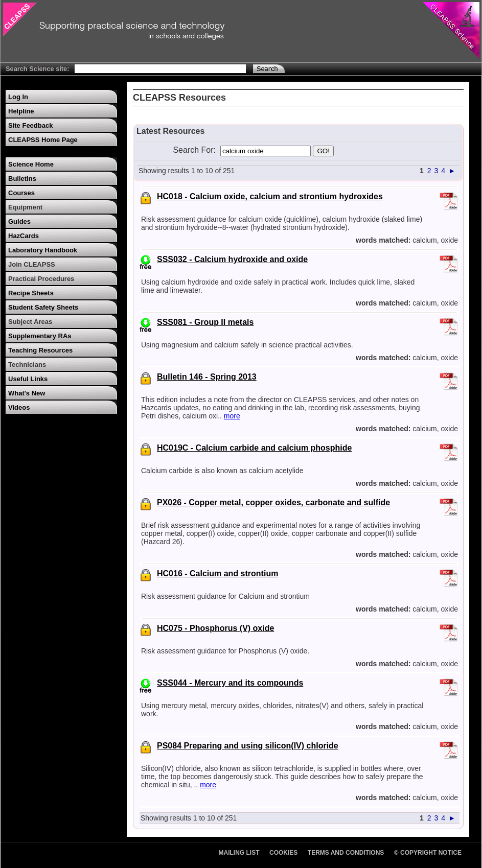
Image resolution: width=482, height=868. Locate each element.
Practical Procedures (41, 279)
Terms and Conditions (346, 853)
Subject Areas (30, 322)
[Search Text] (160, 69)
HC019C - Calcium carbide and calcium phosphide (254, 448)
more (232, 416)
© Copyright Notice (428, 853)
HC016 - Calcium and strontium (217, 573)
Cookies (283, 853)
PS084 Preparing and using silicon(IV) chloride (248, 746)
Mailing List (239, 853)
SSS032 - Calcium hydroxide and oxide (232, 259)
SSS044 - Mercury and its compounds (230, 683)
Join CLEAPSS (32, 264)
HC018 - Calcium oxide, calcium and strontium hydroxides (270, 196)
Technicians (27, 365)
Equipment (25, 207)
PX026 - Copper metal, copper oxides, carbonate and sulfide (273, 502)
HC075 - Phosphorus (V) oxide (215, 628)
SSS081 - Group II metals (205, 322)
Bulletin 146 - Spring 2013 (207, 377)
